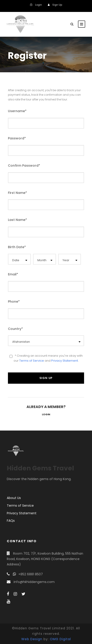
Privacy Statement (65, 361)
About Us (14, 498)
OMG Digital (60, 639)
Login (46, 414)
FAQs (11, 521)
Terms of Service (32, 361)
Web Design (32, 639)
